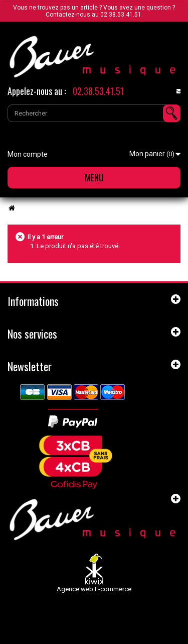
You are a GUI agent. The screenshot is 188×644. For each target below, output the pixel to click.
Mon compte (28, 154)
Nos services (32, 334)
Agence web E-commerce (94, 589)
